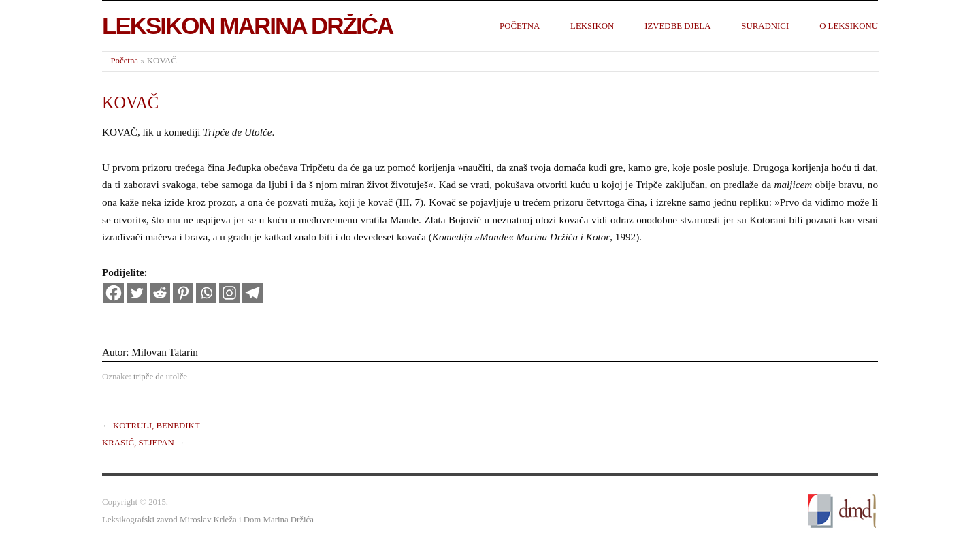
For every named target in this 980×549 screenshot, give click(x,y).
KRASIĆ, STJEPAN (138, 443)
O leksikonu (849, 26)
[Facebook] (114, 293)
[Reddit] (160, 293)
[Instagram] (229, 293)
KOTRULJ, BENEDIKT (157, 426)
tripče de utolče (160, 377)
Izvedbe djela (677, 26)
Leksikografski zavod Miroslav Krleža (169, 520)
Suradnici (765, 26)
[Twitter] (137, 293)
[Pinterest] (183, 293)
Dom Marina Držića (279, 520)
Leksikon (592, 26)
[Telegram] (252, 293)
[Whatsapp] (206, 293)
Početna (520, 26)
